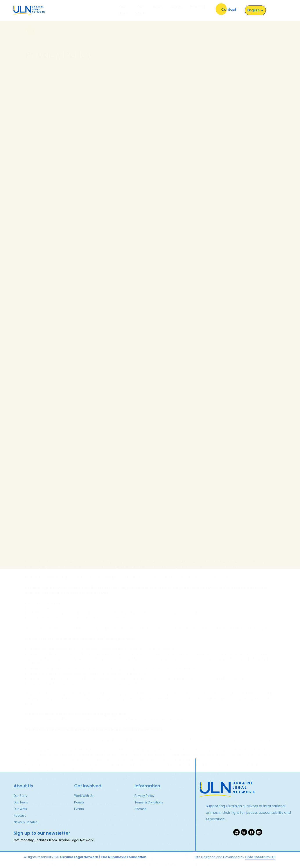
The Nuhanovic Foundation (124, 857)
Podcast (198, 10)
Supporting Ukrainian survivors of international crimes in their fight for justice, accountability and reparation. (248, 813)
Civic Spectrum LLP (260, 857)
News (158, 10)
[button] (229, 9)
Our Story (111, 10)
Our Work (136, 10)
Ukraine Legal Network (79, 857)
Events (176, 10)
